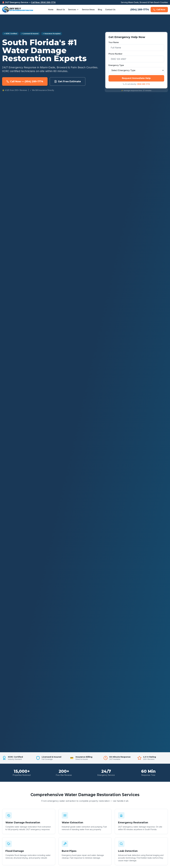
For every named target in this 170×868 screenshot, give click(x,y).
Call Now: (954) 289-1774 (43, 2)
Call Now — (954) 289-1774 (25, 81)
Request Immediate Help (136, 78)
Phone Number (115, 54)
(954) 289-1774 (140, 10)
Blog (100, 10)
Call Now (159, 10)
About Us (61, 10)
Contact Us (110, 10)
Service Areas (88, 10)
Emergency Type (116, 65)
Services (73, 10)
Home (51, 10)
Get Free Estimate (68, 81)
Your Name (114, 42)
